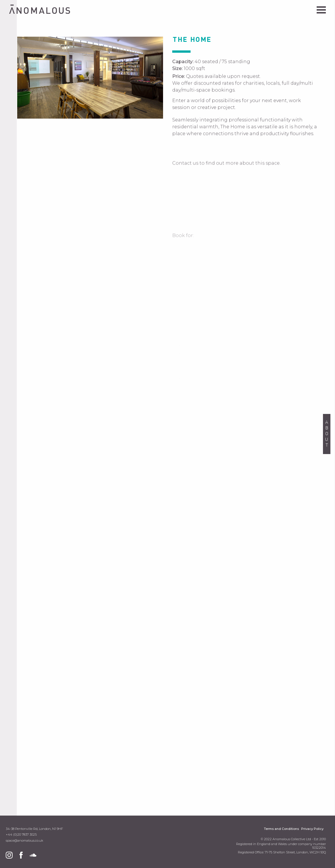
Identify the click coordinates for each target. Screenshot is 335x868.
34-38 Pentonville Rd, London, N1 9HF (34, 829)
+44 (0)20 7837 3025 (21, 835)
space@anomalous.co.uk (24, 841)
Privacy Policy (312, 829)
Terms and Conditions (281, 829)
